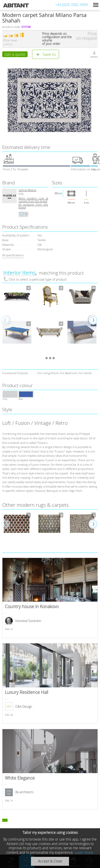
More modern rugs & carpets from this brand (33, 200)
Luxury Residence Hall (50, 683)
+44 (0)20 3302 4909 (71, 5)
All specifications (13, 255)
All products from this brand (33, 206)
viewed (94, 57)
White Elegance (50, 769)
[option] (17, 320)
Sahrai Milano (27, 190)
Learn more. (84, 852)
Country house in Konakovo (50, 598)
